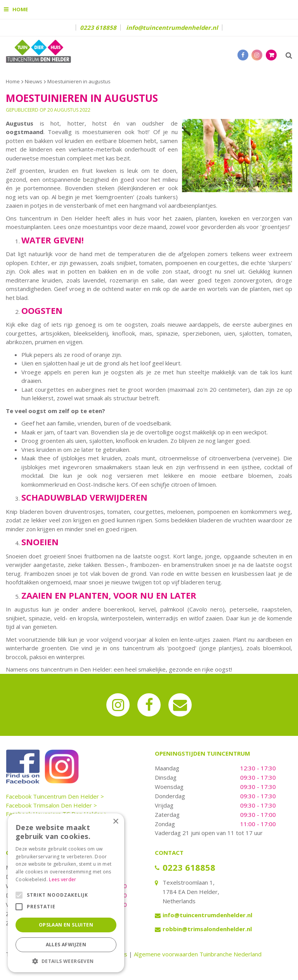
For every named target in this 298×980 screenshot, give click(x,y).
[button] (66, 961)
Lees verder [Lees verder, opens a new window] (62, 879)
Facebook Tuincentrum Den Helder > (55, 796)
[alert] (66, 893)
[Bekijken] (271, 55)
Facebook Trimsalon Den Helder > (51, 805)
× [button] (115, 822)
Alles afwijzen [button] (66, 945)
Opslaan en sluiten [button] (66, 925)
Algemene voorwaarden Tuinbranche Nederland (198, 954)
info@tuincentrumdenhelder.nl (172, 28)
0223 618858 (98, 28)
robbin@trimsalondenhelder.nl (207, 929)
